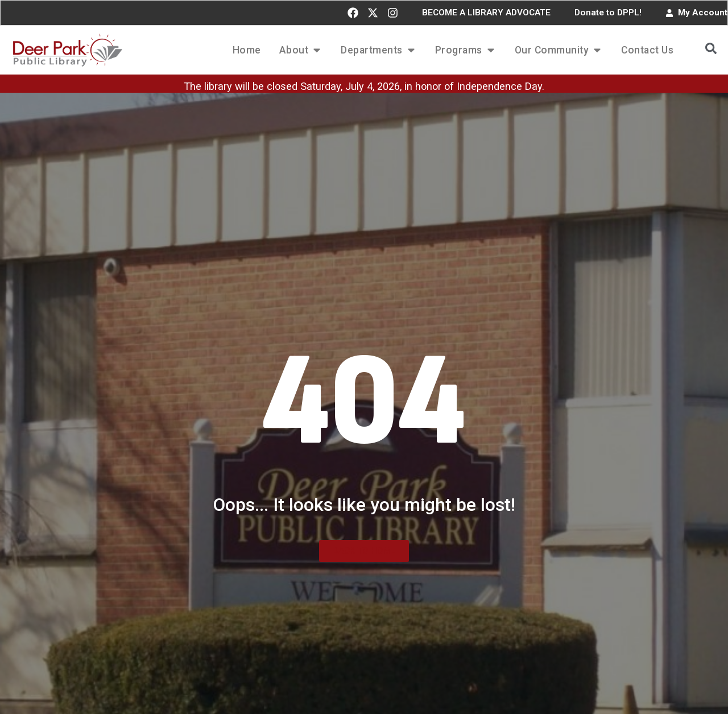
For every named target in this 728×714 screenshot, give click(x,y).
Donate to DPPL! (608, 13)
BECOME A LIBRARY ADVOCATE (486, 13)
